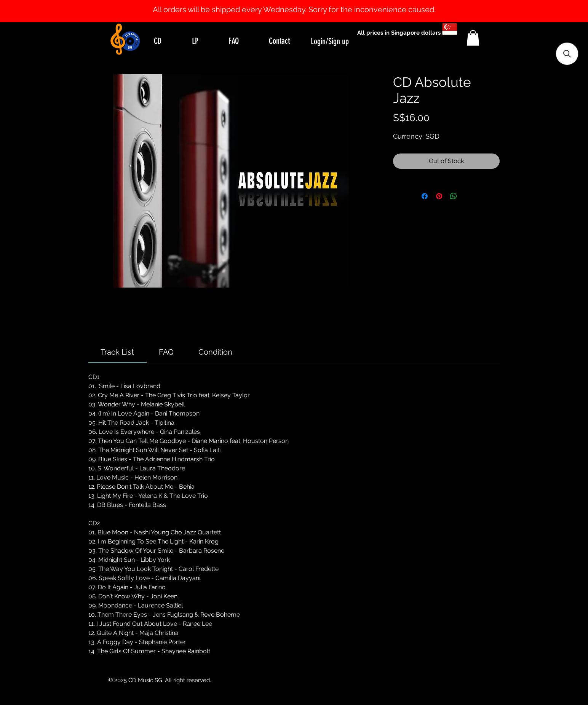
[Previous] (43, 11)
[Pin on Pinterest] (439, 196)
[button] (473, 38)
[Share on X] (468, 196)
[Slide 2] (301, 3)
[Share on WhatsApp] (454, 196)
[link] (117, 352)
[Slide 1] (294, 3)
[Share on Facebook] (425, 196)
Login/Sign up (330, 41)
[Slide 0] (287, 3)
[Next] (545, 11)
